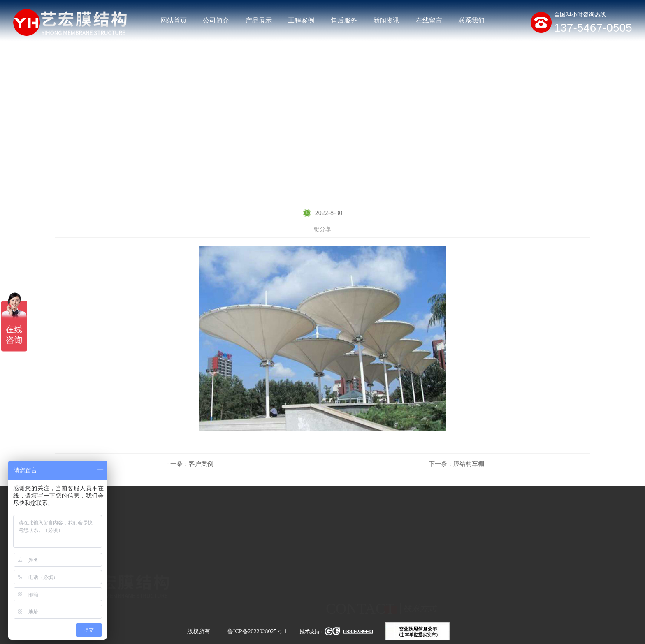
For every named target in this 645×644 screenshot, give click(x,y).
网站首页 (174, 20)
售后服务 (344, 20)
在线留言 (429, 20)
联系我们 (471, 20)
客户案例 (578, 150)
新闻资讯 (386, 20)
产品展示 (259, 20)
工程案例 (301, 20)
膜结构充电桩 (275, 613)
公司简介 (216, 20)
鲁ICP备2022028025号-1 (257, 631)
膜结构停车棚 (206, 613)
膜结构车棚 (456, 464)
